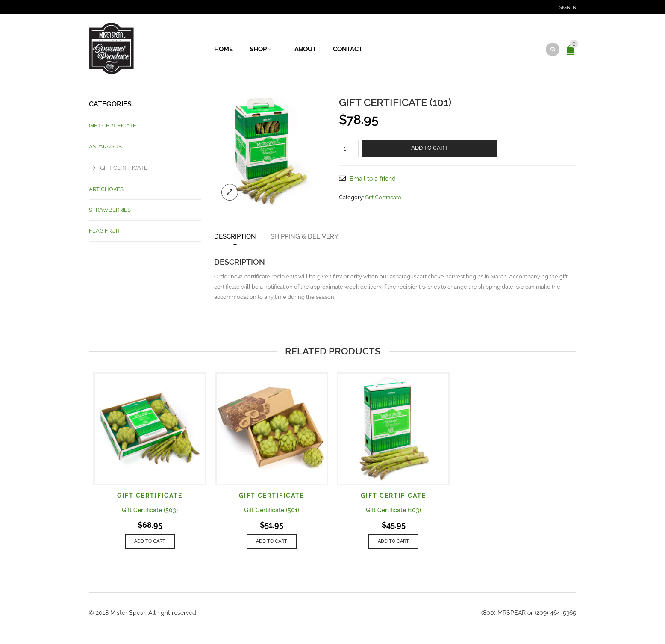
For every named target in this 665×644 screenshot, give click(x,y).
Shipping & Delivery (305, 237)
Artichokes (106, 189)
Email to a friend (373, 179)
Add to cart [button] (150, 541)
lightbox (230, 192)
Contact (348, 49)
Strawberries (110, 210)
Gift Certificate (383, 197)
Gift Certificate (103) (393, 510)
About (305, 49)
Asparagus (105, 146)
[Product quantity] (349, 148)
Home (224, 49)
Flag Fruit (105, 231)
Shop (258, 49)
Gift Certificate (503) (150, 510)
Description (235, 237)
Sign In (568, 7)
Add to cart (430, 148)
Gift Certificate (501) (272, 510)
